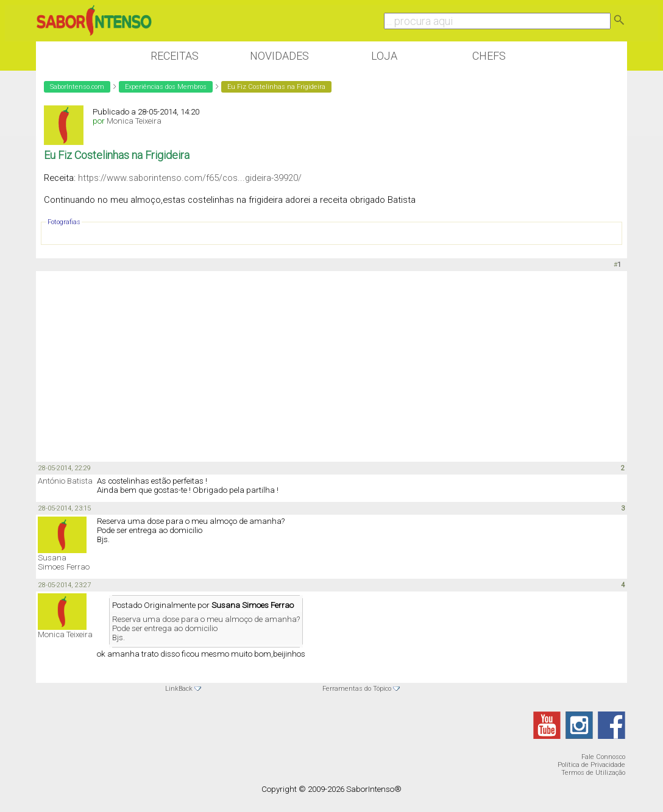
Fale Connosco (603, 757)
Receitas (175, 56)
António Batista (65, 481)
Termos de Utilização (593, 773)
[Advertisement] (331, 365)
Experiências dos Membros (166, 87)
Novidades (279, 56)
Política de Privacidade (591, 765)
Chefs (489, 56)
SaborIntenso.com (77, 87)
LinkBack (179, 689)
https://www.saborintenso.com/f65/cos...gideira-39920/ (190, 178)
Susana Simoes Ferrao (64, 562)
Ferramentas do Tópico (357, 689)
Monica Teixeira (134, 121)
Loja (384, 56)
